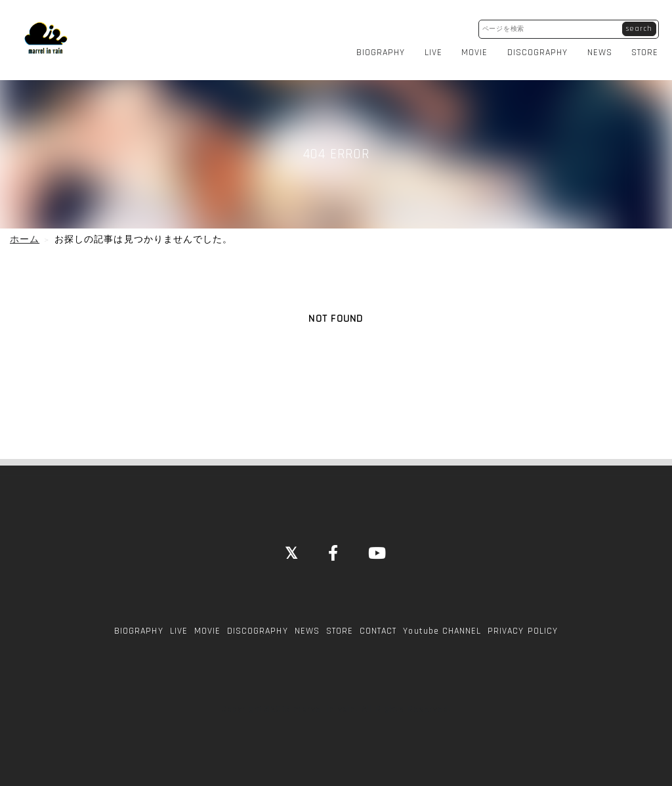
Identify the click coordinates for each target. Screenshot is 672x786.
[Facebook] (334, 548)
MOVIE (478, 49)
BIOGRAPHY (384, 49)
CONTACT (378, 624)
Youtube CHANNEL (442, 624)
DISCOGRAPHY (541, 49)
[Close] (292, 548)
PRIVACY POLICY (523, 624)
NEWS (603, 49)
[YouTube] (378, 548)
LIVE (437, 49)
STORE (649, 49)
